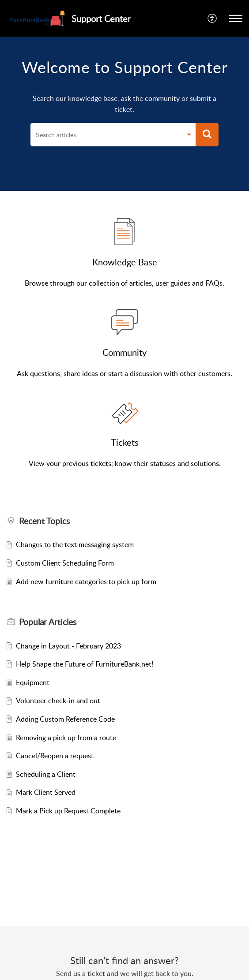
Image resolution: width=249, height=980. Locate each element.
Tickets (125, 442)
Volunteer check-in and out (58, 701)
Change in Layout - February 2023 (68, 646)
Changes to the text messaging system (75, 544)
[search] (106, 135)
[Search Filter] (189, 136)
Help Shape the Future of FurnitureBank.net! (85, 664)
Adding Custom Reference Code (65, 719)
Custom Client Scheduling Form (65, 563)
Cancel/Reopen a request (55, 756)
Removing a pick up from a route (66, 738)
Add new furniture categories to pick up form (86, 581)
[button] (236, 19)
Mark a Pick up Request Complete (68, 811)
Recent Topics (44, 521)
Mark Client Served (46, 792)
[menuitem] (213, 19)
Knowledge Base (125, 262)
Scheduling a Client (46, 774)
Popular (48, 622)
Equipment (33, 682)
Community (124, 352)
